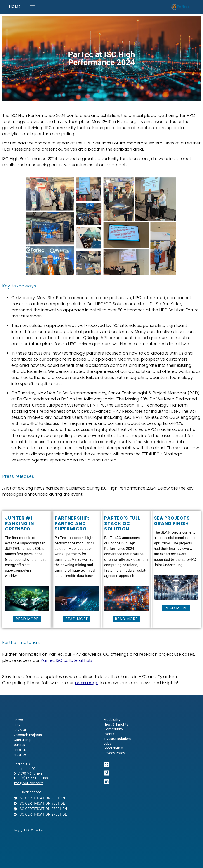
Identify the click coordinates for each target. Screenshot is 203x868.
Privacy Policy (114, 753)
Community (113, 729)
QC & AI (20, 730)
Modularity (112, 720)
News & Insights (116, 724)
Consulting (22, 740)
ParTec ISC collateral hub (66, 660)
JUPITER (19, 745)
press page (87, 683)
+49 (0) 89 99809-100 (31, 778)
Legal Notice (113, 748)
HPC (17, 725)
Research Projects (28, 735)
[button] (32, 7)
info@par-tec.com (28, 783)
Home (18, 720)
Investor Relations (118, 739)
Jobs (107, 743)
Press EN (20, 750)
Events (109, 734)
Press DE (20, 755)
